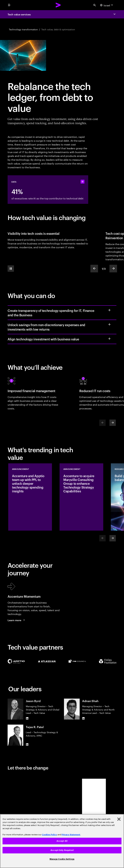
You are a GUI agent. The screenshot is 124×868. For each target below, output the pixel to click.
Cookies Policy (49, 835)
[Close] (119, 819)
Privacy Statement (71, 835)
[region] (62, 841)
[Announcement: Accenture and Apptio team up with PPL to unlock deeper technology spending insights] (30, 497)
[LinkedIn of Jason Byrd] (27, 718)
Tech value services (19, 14)
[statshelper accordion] (83, 182)
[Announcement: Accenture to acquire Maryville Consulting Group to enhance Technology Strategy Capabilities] (81, 497)
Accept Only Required (62, 850)
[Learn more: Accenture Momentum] (17, 620)
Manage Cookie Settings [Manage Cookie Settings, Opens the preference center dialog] (62, 859)
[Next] (113, 423)
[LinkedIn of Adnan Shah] (83, 718)
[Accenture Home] (58, 5)
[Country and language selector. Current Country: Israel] (107, 5)
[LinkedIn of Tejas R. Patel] (27, 744)
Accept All (62, 841)
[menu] (9, 5)
